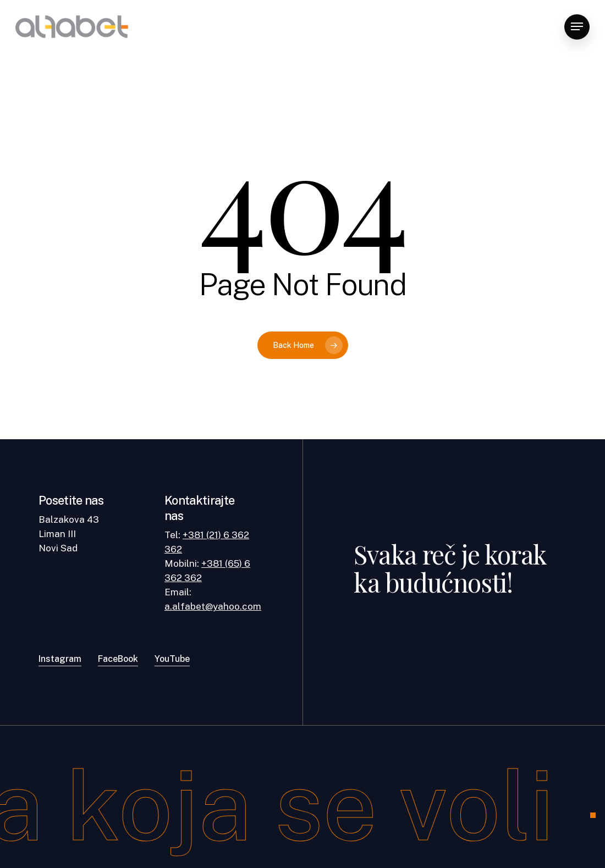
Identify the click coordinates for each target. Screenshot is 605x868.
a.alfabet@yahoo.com (213, 606)
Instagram (60, 659)
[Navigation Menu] (577, 27)
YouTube (172, 659)
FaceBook (118, 659)
